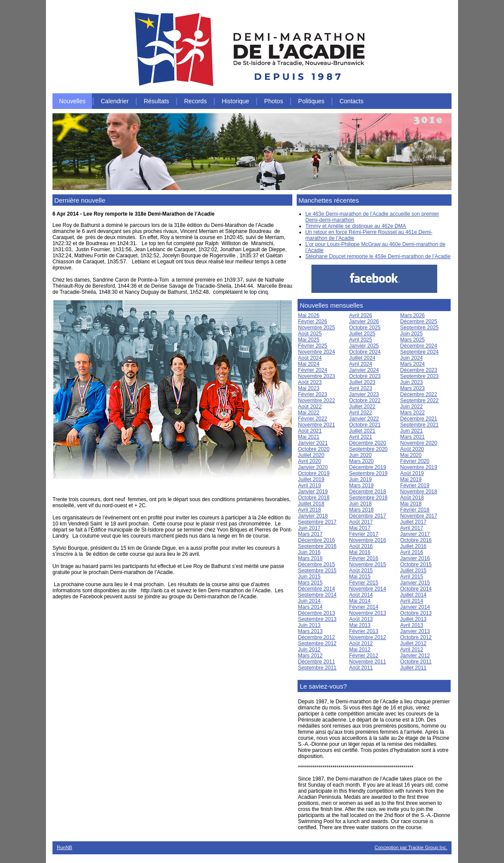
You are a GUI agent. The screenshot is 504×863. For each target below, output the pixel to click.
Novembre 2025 (316, 328)
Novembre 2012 (368, 637)
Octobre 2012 (416, 637)
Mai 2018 (411, 504)
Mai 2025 (309, 340)
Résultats (156, 101)
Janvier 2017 (415, 534)
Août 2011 (361, 668)
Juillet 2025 (362, 334)
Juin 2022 (412, 407)
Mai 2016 (360, 552)
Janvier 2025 (364, 346)
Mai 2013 (360, 625)
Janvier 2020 (313, 467)
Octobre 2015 (416, 564)
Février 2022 (313, 419)
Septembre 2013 (317, 619)
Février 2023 (313, 394)
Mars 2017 (310, 534)
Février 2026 (313, 322)
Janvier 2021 (313, 443)
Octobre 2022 (365, 400)
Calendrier (115, 101)
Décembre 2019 (368, 467)
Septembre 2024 (420, 352)
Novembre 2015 (368, 564)
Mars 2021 (413, 437)
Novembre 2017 (419, 516)
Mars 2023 (413, 388)
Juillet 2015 (414, 571)
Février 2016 (364, 558)
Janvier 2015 (415, 583)
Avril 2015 (412, 577)
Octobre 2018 (314, 498)
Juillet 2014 (414, 595)
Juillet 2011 (414, 668)
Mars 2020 (362, 461)
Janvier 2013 (415, 631)
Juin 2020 (360, 455)
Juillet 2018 (311, 504)
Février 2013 (364, 631)
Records (196, 101)
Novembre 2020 (419, 443)
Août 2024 (310, 358)
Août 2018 (412, 498)
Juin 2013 (309, 625)
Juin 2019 (360, 479)
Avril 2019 (309, 486)
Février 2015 (364, 583)
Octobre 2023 (365, 376)
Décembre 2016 (316, 540)
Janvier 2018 (313, 516)
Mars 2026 (413, 315)
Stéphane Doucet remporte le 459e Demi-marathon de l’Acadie (378, 256)
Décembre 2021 (419, 419)
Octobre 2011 (416, 662)
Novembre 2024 (316, 352)
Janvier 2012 (415, 656)
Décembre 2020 (368, 443)
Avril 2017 (412, 528)
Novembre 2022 (316, 400)
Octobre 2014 (416, 589)
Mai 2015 (360, 577)
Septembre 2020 (368, 449)
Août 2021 (310, 431)
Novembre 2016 (368, 540)
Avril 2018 (309, 510)
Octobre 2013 (416, 613)
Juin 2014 (309, 601)
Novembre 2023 (316, 376)
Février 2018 (415, 510)
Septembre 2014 (317, 595)
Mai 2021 (309, 437)
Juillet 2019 (311, 479)
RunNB (64, 847)
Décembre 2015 (316, 564)
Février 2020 (415, 461)
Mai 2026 (309, 315)
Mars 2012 (310, 656)
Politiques (311, 101)
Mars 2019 (362, 486)
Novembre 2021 (316, 425)
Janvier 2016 (415, 558)
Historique (235, 101)
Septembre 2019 (368, 473)
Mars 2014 (310, 607)
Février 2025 (313, 346)
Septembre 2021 (420, 425)
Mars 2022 (413, 413)
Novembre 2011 (368, 662)
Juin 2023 (412, 382)
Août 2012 (361, 643)
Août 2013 (361, 619)
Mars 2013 (310, 631)
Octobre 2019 (314, 473)
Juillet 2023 (362, 382)
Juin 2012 (309, 650)
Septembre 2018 (368, 498)
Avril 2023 (361, 388)
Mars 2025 (413, 340)
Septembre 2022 (420, 400)
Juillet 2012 (414, 643)
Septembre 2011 (317, 668)
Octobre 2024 (365, 352)
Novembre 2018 (419, 492)
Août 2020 (412, 449)
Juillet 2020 (311, 455)
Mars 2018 (362, 510)
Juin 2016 (309, 552)
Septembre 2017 (317, 522)
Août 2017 (361, 522)
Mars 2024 (413, 364)
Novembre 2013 (368, 613)
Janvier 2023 (364, 394)
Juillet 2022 (362, 407)
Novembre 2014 (368, 589)
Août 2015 (361, 571)
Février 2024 (313, 370)
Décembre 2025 (419, 322)
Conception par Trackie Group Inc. (411, 847)
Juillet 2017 (414, 522)
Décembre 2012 (316, 637)
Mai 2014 (360, 601)
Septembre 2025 (420, 328)
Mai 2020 (411, 455)
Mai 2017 (360, 528)
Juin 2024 (412, 358)
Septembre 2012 (317, 643)
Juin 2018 (360, 504)
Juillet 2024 (362, 358)
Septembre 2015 (317, 571)
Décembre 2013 (316, 613)
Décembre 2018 (368, 492)
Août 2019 (412, 473)
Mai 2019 (411, 479)
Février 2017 (364, 534)
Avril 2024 (361, 364)
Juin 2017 (309, 528)
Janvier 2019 (313, 492)
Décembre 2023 (419, 370)
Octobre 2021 (365, 425)
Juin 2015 (309, 577)
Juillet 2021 (362, 431)
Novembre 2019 (419, 467)
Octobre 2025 (365, 328)
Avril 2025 (361, 340)
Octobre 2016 (416, 540)
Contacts (352, 101)
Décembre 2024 (419, 346)
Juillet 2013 (414, 619)
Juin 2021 (412, 431)
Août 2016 (361, 546)
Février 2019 (415, 486)
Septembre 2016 (317, 546)
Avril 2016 (412, 552)
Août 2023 (310, 382)
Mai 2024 (309, 364)
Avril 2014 (412, 601)
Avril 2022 (361, 413)
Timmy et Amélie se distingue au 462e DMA (356, 226)
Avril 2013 (412, 625)
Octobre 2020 (314, 449)
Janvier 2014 (415, 607)
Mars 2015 (310, 583)
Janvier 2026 (364, 322)
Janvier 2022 (364, 419)
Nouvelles (72, 101)
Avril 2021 (361, 437)
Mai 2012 (360, 650)
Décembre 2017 (368, 516)
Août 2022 (310, 407)
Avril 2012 (412, 650)
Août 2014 (361, 595)
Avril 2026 (361, 315)
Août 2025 (310, 334)
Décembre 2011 (316, 662)
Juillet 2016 (414, 546)
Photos (274, 101)
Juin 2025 (412, 334)
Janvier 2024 (364, 370)
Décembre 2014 (316, 589)
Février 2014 (364, 607)
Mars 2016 (310, 558)
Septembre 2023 (420, 376)
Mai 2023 (309, 388)
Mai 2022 (309, 413)
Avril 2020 (309, 461)
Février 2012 (364, 656)
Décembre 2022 (419, 394)
